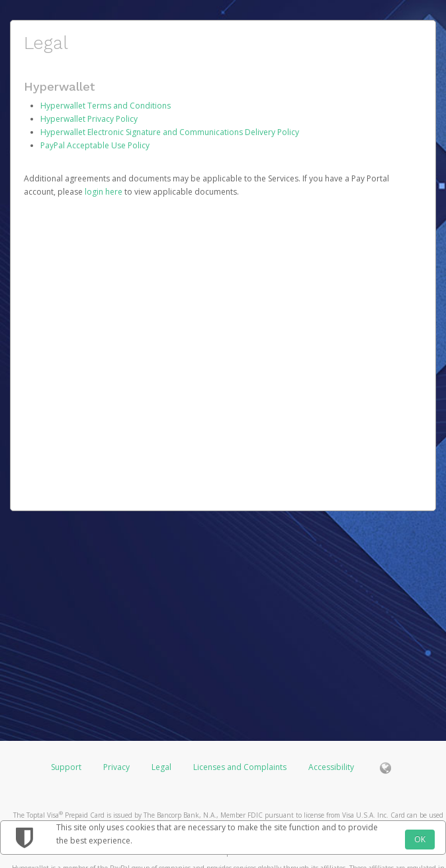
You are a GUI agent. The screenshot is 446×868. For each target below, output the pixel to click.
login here (104, 192)
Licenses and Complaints (241, 767)
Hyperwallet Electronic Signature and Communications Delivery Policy (170, 132)
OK (420, 839)
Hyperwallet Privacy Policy (89, 119)
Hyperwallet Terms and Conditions (106, 106)
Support (66, 767)
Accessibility (331, 767)
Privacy (116, 767)
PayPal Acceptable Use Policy (95, 145)
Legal (161, 767)
